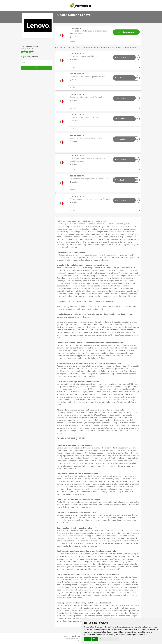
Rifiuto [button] (95, 639)
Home (66, 636)
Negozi (73, 636)
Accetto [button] (88, 639)
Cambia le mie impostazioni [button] (109, 639)
